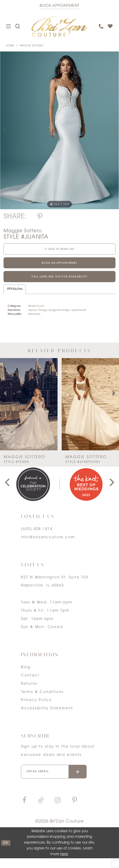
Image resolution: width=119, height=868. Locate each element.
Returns (29, 691)
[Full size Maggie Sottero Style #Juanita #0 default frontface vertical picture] (59, 130)
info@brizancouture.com (48, 544)
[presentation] (29, 411)
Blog (26, 674)
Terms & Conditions (42, 699)
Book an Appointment (59, 267)
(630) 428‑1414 (37, 536)
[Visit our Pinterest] (75, 810)
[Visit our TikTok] (41, 810)
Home (10, 46)
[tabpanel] (59, 130)
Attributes (15, 296)
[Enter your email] (60, 780)
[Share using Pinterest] (40, 217)
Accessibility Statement (47, 716)
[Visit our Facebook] (25, 810)
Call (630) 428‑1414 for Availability (59, 283)
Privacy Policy (36, 707)
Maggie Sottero (32, 46)
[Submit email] (88, 780)
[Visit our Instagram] (58, 810)
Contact (30, 683)
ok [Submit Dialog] (7, 852)
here (64, 864)
